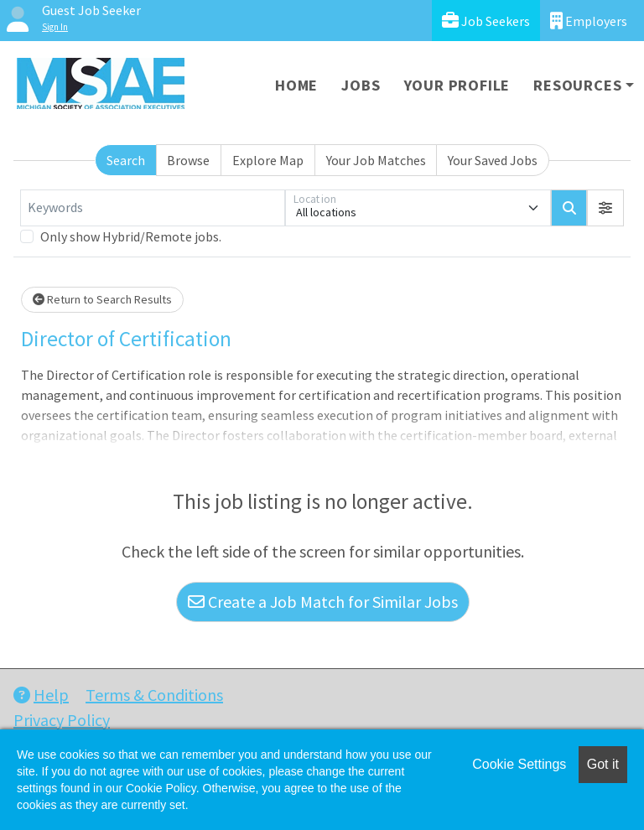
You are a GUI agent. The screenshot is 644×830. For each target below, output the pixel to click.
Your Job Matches (376, 160)
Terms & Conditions (154, 695)
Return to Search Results (102, 299)
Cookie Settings (519, 764)
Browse (188, 160)
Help (41, 695)
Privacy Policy (62, 720)
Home (296, 85)
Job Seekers (486, 21)
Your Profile (457, 85)
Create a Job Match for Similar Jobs (323, 602)
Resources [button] (577, 85)
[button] (605, 208)
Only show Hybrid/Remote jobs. (131, 236)
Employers (589, 21)
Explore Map (268, 160)
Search (126, 160)
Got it (603, 764)
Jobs (361, 85)
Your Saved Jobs (493, 160)
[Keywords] (153, 208)
